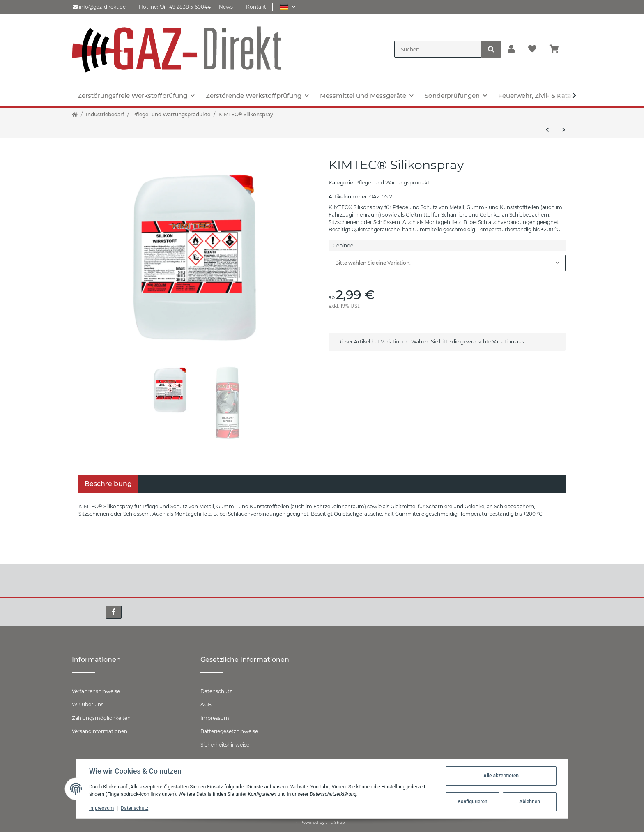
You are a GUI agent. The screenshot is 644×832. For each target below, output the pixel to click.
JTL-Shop (335, 822)
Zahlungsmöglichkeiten (101, 718)
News (226, 7)
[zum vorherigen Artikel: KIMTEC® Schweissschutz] (547, 130)
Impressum (215, 718)
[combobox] (447, 263)
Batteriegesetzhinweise (229, 731)
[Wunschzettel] (532, 49)
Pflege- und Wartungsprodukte (394, 183)
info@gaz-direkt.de (99, 7)
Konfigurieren (472, 802)
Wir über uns (88, 704)
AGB (206, 704)
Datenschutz (216, 691)
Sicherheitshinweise (225, 745)
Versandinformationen (100, 731)
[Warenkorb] (558, 49)
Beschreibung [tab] (108, 484)
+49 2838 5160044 (185, 7)
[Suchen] (438, 49)
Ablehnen (530, 802)
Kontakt (256, 7)
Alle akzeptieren (501, 776)
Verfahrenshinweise (96, 691)
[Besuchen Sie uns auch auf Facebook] (114, 612)
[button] (287, 7)
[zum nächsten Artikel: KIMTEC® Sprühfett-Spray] (564, 130)
